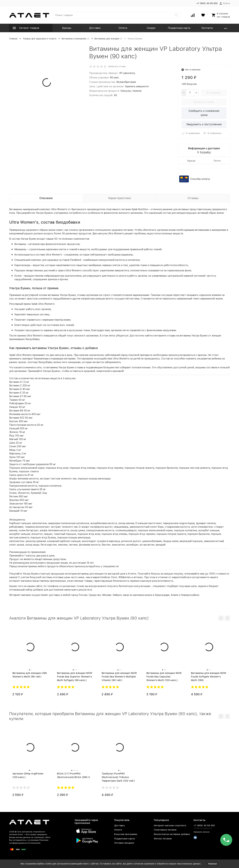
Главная (13, 39)
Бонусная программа (126, 834)
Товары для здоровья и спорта (39, 39)
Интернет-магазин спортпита (170, 825)
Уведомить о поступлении (204, 124)
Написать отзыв (117, 66)
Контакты (207, 28)
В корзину (214, 93)
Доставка (95, 28)
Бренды (67, 28)
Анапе (174, 595)
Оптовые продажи (124, 843)
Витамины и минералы (74, 39)
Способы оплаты (200, 179)
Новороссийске (190, 595)
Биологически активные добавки (172, 834)
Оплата (123, 28)
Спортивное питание (165, 830)
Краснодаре (162, 595)
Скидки (151, 28)
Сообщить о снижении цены (204, 113)
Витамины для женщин (107, 39)
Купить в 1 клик (204, 102)
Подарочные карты (179, 28)
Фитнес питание (163, 839)
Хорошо (212, 864)
